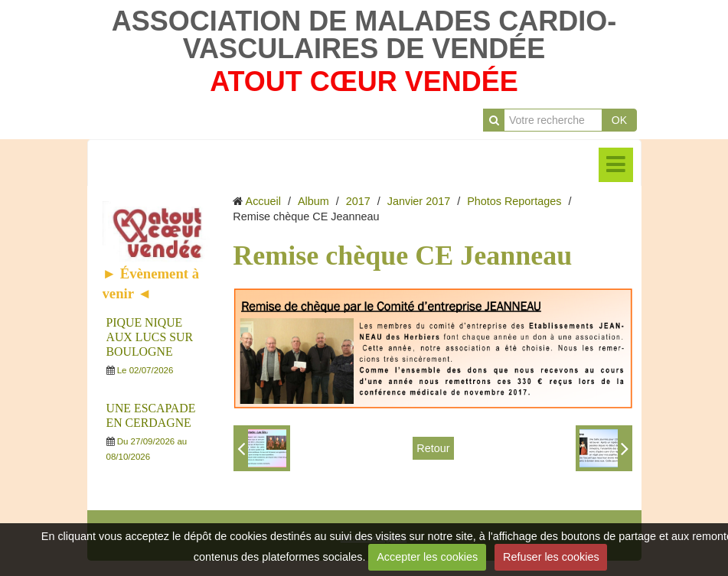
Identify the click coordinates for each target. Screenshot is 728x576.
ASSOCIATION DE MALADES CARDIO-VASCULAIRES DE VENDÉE (364, 35)
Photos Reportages (514, 201)
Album (313, 201)
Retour (433, 448)
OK (619, 120)
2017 (358, 201)
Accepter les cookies (427, 557)
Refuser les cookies (551, 557)
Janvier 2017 (419, 201)
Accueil (263, 201)
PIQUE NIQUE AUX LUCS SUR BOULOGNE (150, 337)
